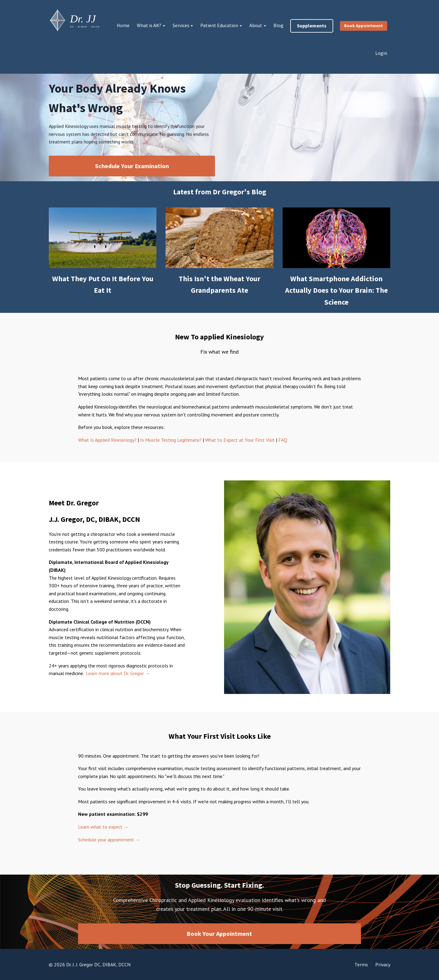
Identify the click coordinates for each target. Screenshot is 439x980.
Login (381, 53)
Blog (278, 25)
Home (123, 25)
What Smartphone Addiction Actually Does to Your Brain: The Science (336, 290)
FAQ (283, 440)
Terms (361, 964)
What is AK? (149, 25)
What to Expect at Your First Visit (241, 440)
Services (181, 25)
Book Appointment (364, 26)
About (256, 25)
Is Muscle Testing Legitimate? (171, 440)
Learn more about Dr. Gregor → (118, 673)
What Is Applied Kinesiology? (107, 440)
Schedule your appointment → (109, 840)
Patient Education (219, 25)
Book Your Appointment (219, 934)
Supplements (312, 26)
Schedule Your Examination (132, 166)
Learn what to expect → (103, 827)
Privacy (383, 964)
